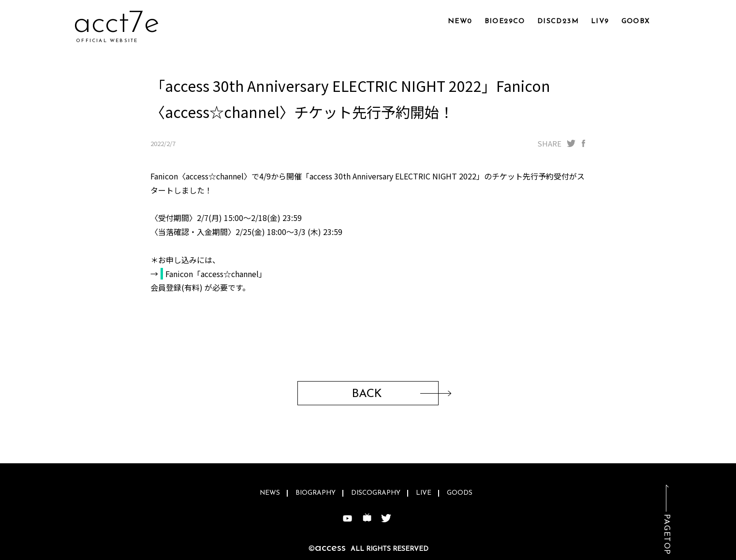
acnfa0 (121, 24)
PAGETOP (666, 535)
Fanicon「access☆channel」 (216, 274)
